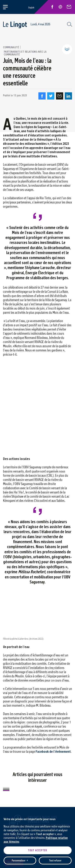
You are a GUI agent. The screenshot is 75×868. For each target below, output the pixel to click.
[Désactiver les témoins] (67, 653)
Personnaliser (20, 553)
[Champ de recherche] (69, 24)
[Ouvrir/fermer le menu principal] (8, 7)
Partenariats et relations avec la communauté (25, 53)
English (31, 7)
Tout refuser (55, 553)
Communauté (11, 47)
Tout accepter (38, 543)
